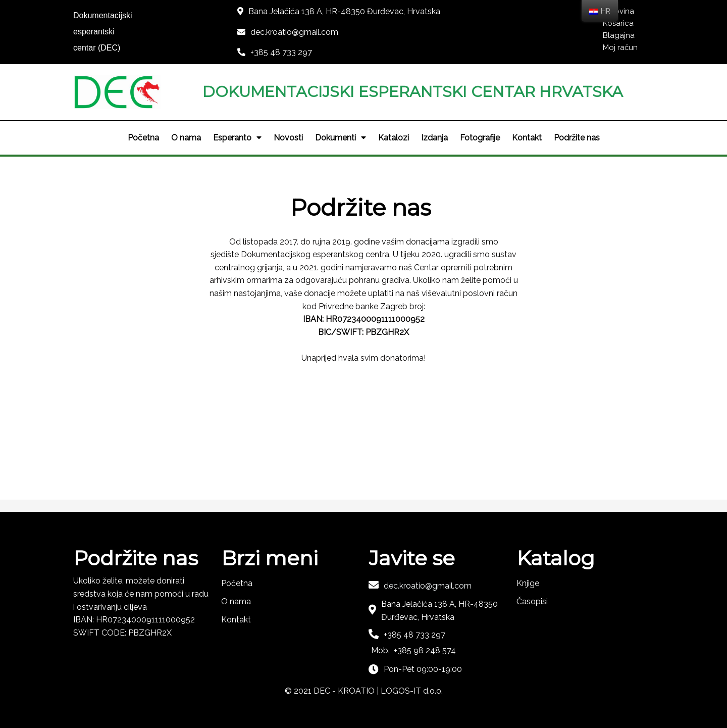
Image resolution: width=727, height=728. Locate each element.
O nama (186, 138)
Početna (143, 138)
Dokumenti (341, 138)
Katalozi (394, 138)
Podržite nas (577, 138)
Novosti (288, 138)
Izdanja (434, 138)
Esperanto (237, 138)
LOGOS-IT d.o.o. (412, 691)
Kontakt (527, 138)
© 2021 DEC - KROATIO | (333, 691)
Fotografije (480, 138)
